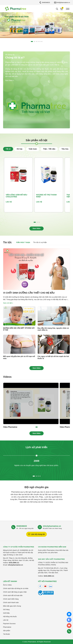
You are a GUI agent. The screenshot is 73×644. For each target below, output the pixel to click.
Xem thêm (10, 80)
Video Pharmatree (10, 427)
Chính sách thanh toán (11, 602)
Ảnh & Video (7, 585)
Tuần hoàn (33, 149)
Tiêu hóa (65, 149)
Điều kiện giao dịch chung (12, 606)
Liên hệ (6, 620)
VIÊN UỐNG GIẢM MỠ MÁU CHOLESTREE (17, 196)
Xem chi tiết (8, 303)
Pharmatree (7, 627)
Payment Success (9, 624)
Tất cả (8, 149)
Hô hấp (20, 149)
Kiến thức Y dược (23, 242)
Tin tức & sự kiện (40, 242)
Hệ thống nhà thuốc (10, 616)
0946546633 (45, 2)
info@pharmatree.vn (62, 2)
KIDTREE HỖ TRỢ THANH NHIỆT (46, 196)
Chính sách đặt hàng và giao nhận (15, 592)
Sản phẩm (7, 631)
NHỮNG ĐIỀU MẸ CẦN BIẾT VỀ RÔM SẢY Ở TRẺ (19, 329)
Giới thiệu (6, 613)
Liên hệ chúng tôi (36, 534)
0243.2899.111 (14, 563)
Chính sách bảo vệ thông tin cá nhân (16, 588)
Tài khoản (7, 634)
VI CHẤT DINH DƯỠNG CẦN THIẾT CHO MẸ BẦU (29, 293)
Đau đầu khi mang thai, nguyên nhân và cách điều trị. (53, 329)
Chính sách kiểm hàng (11, 599)
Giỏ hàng (6, 609)
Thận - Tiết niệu (49, 149)
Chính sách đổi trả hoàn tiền (13, 595)
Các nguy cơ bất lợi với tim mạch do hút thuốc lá (53, 357)
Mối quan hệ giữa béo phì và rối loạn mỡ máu (19, 357)
